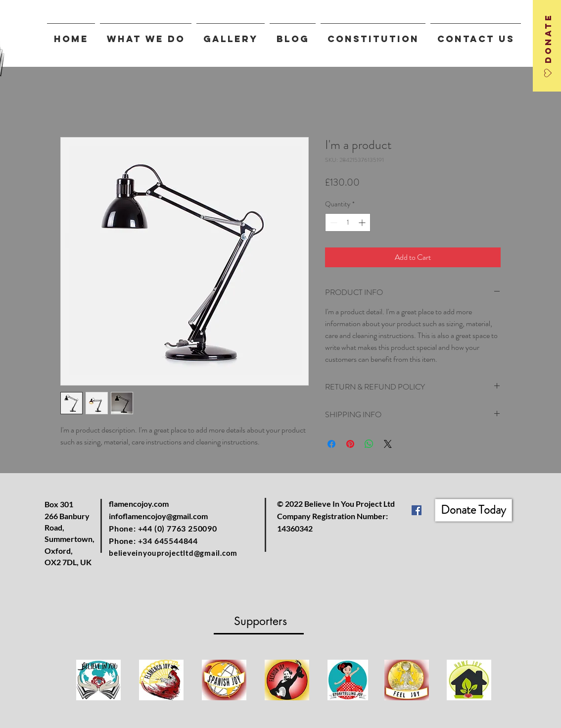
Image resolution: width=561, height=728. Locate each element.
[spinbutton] (348, 222)
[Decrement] (333, 222)
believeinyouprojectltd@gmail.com (173, 553)
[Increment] (363, 222)
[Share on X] (388, 444)
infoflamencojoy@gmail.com (158, 516)
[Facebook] (417, 510)
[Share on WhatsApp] (369, 444)
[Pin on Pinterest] (350, 444)
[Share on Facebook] (331, 444)
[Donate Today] (473, 510)
